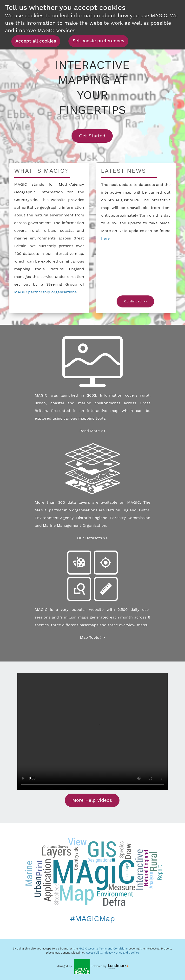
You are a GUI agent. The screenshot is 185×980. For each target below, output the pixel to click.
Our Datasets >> (92, 538)
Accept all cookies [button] (36, 41)
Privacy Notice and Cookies (121, 953)
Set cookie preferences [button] (98, 41)
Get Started (96, 136)
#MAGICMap (92, 919)
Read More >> (93, 431)
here (105, 238)
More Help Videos (92, 800)
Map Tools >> (92, 637)
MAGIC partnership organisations (45, 292)
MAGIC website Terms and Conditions (103, 949)
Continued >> (135, 301)
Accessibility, (95, 953)
